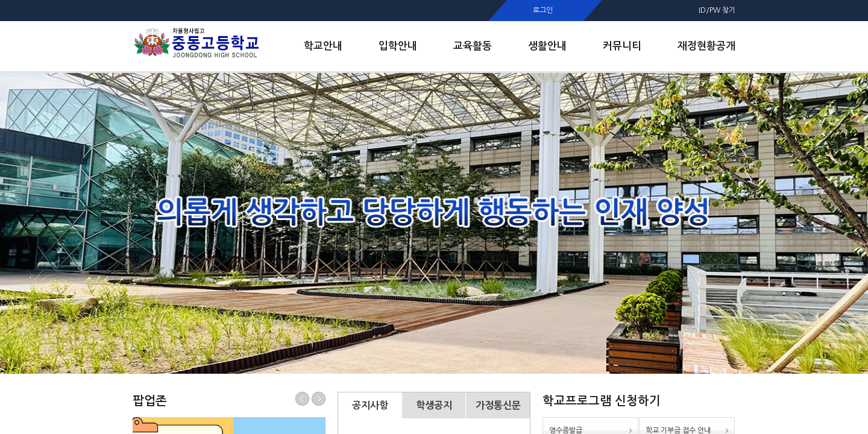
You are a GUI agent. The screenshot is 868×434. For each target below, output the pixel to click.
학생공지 (434, 405)
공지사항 (370, 405)
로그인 (543, 10)
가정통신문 (498, 405)
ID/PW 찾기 (717, 10)
